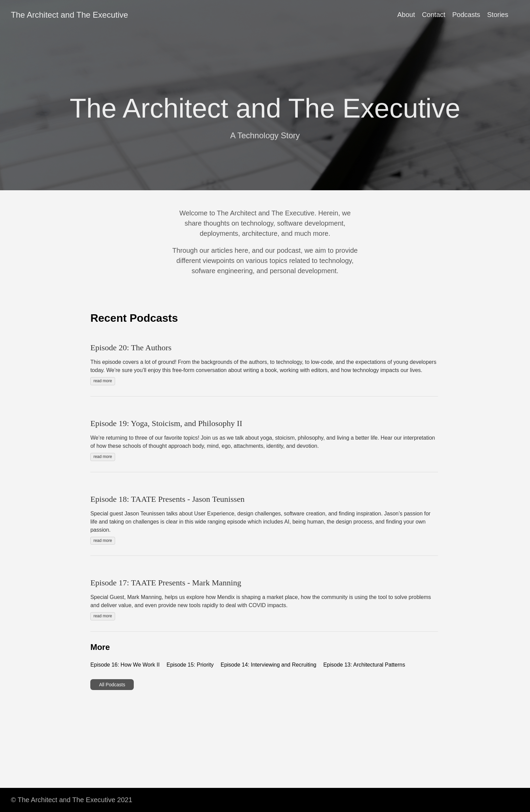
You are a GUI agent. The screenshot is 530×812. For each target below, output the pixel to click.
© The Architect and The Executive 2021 (72, 800)
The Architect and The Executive (69, 15)
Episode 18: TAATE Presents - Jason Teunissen (167, 499)
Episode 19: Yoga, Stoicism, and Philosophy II (166, 423)
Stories (498, 15)
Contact (434, 15)
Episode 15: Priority (190, 665)
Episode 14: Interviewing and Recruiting (269, 665)
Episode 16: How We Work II (125, 665)
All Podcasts (112, 685)
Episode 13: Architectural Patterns (364, 665)
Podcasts (466, 15)
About (406, 15)
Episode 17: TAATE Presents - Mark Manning (166, 583)
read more (103, 381)
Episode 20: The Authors (131, 348)
